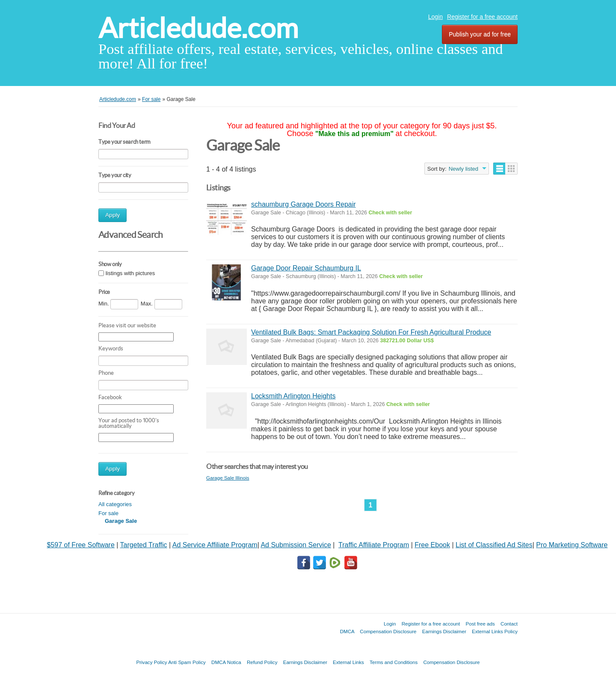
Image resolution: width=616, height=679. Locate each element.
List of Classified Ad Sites (494, 545)
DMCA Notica (226, 662)
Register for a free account (482, 17)
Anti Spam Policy (187, 662)
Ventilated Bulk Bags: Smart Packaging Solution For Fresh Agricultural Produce (371, 332)
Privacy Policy (151, 662)
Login (435, 17)
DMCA (347, 631)
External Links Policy (495, 631)
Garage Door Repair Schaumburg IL (306, 268)
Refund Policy (262, 662)
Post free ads (480, 624)
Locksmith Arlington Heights (293, 396)
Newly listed (463, 169)
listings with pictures (130, 273)
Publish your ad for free (480, 34)
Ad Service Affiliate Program (215, 545)
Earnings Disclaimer (444, 631)
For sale (108, 513)
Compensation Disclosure (388, 631)
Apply (113, 215)
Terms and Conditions (394, 662)
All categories (115, 504)
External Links (348, 662)
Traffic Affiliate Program (374, 545)
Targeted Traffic (144, 545)
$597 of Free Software (81, 545)
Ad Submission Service (296, 545)
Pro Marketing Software (572, 545)
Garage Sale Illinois (228, 478)
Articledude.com (198, 28)
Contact (509, 624)
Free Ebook (432, 545)
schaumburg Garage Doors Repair (304, 204)
